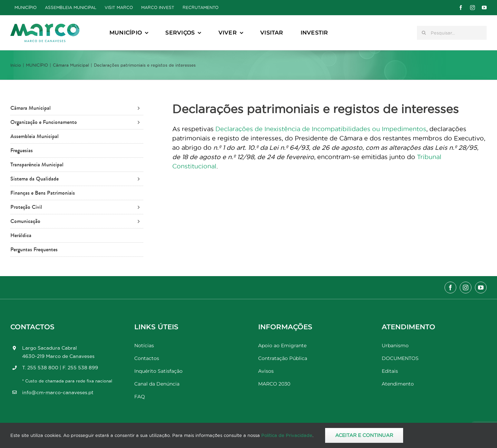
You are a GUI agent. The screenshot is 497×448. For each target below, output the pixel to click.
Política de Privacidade (287, 435)
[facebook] (461, 8)
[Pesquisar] (424, 33)
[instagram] (472, 8)
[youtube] (484, 8)
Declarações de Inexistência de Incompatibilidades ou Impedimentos (321, 129)
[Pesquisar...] (452, 33)
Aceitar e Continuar (364, 435)
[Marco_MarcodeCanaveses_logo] (45, 26)
